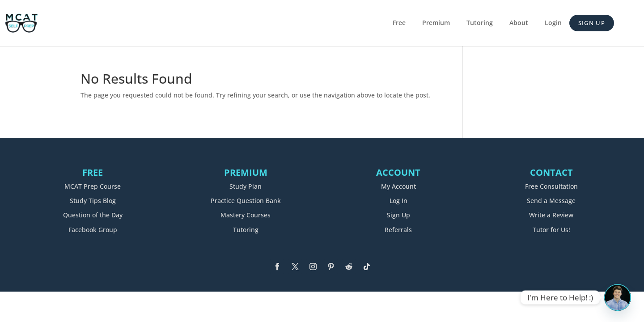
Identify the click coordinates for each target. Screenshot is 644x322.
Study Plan (246, 186)
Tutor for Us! (551, 230)
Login (553, 23)
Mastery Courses (246, 215)
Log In (398, 201)
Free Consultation (551, 186)
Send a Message (551, 201)
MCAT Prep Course (93, 186)
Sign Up (592, 23)
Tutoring (480, 23)
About (519, 23)
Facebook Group (93, 230)
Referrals (398, 230)
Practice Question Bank (246, 201)
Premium (436, 23)
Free (399, 23)
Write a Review (551, 215)
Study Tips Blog (93, 201)
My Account (398, 186)
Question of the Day (93, 215)
